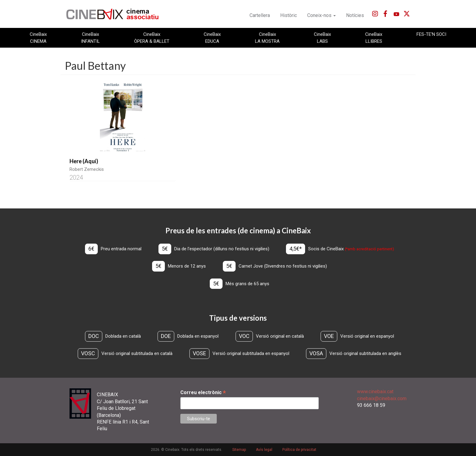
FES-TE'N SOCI (431, 34)
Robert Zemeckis (87, 169)
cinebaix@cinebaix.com (382, 399)
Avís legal (264, 450)
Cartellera (260, 15)
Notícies (355, 15)
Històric (289, 15)
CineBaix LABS (322, 38)
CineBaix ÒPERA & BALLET (152, 38)
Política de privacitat (299, 450)
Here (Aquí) (84, 161)
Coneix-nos (321, 15)
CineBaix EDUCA (212, 38)
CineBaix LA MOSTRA (267, 38)
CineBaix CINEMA (38, 38)
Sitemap (239, 450)
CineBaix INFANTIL (90, 38)
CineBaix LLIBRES (374, 38)
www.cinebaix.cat (375, 392)
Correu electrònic (203, 392)
